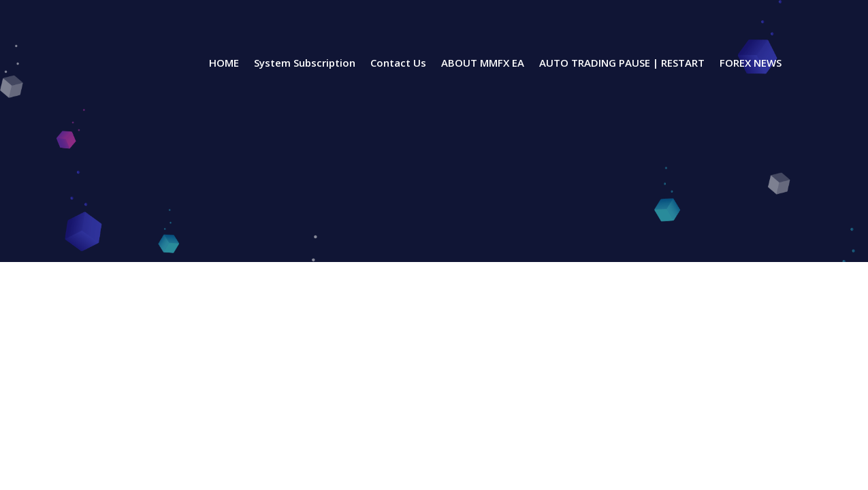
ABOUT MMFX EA (483, 64)
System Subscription (305, 64)
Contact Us (398, 64)
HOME (224, 64)
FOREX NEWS (751, 64)
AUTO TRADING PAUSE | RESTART (622, 64)
